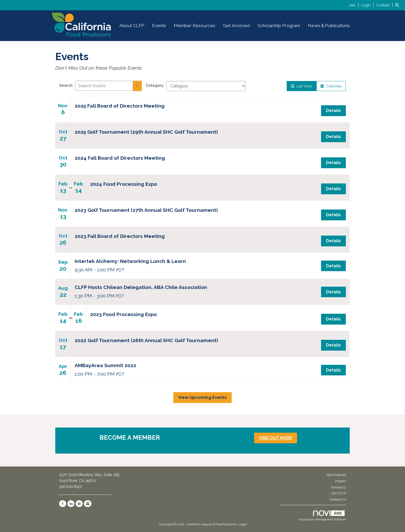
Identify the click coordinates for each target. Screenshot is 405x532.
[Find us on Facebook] (63, 504)
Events (159, 26)
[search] (137, 86)
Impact (340, 481)
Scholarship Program (279, 26)
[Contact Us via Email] (88, 504)
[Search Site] (398, 5)
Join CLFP (338, 493)
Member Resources (194, 26)
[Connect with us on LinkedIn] (71, 504)
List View (302, 86)
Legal (243, 524)
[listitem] (354, 5)
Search (66, 85)
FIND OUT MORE (276, 438)
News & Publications (329, 26)
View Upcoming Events (202, 397)
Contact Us (338, 499)
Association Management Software (322, 516)
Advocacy (338, 487)
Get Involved (236, 26)
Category (155, 85)
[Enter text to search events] (104, 86)
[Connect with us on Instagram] (79, 504)
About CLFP (132, 26)
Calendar (331, 86)
